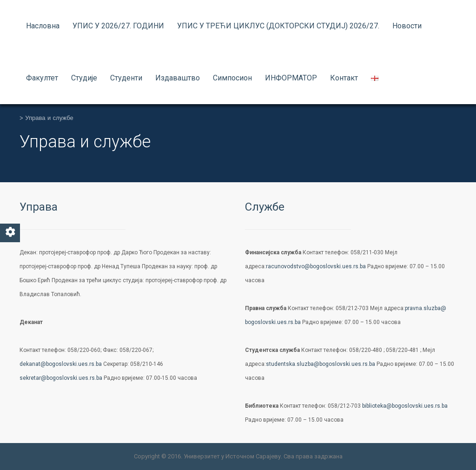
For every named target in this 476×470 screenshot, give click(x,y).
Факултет (42, 78)
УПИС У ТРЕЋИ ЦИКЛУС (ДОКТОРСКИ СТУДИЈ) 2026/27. (278, 26)
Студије (84, 78)
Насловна (43, 26)
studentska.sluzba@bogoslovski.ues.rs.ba (321, 364)
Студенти (126, 78)
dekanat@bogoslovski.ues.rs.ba (61, 364)
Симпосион (232, 78)
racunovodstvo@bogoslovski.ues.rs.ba (316, 266)
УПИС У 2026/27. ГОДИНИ (118, 26)
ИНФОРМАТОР (291, 78)
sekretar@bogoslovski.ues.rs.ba (61, 378)
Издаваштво (178, 78)
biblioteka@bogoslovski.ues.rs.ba (405, 406)
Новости (407, 26)
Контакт (344, 78)
